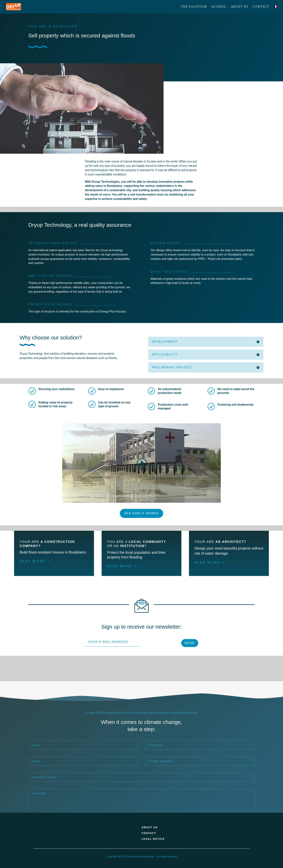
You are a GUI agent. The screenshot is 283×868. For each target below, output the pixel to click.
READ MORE (32, 561)
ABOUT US (150, 827)
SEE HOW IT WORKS (142, 513)
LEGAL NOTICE (153, 839)
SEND (190, 643)
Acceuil (219, 7)
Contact (261, 7)
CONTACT (149, 833)
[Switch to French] (276, 9)
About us (240, 7)
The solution (194, 7)
